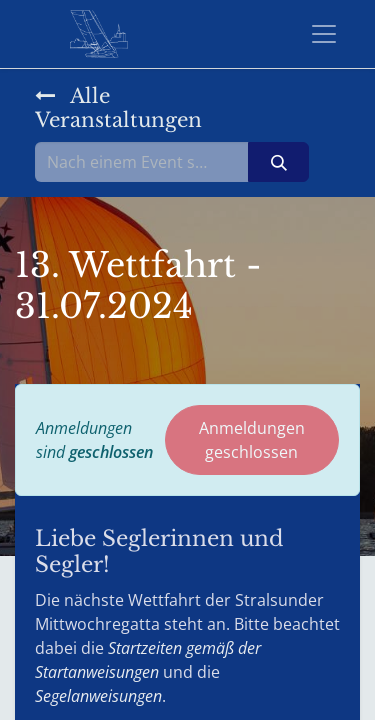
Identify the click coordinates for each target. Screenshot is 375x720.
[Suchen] (278, 162)
